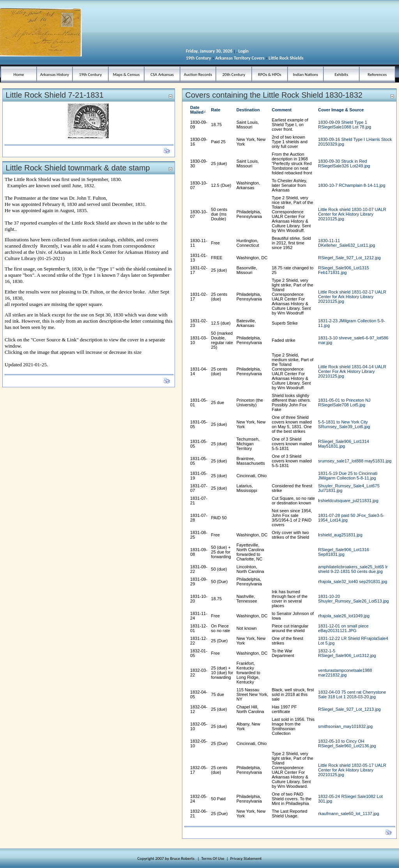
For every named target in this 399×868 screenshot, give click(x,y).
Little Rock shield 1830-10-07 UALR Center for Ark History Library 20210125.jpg (352, 214)
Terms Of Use (213, 858)
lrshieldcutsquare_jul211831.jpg (348, 501)
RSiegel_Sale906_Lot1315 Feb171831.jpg (343, 270)
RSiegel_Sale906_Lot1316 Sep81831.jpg (343, 552)
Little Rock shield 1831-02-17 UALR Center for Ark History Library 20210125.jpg (352, 297)
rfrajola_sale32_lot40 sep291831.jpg (352, 582)
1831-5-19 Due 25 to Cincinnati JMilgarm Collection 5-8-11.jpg (348, 476)
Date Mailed (199, 110)
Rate (216, 110)
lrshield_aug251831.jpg (340, 535)
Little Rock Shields (286, 58)
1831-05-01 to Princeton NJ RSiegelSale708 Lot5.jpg (344, 402)
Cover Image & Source (341, 110)
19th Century (199, 58)
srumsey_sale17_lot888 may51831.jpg (355, 461)
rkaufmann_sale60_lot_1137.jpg (349, 814)
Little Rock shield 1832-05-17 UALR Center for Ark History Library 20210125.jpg (352, 770)
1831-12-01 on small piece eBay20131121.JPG (343, 628)
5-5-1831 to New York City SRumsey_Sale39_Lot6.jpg (344, 424)
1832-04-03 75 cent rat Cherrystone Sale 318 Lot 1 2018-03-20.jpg (352, 694)
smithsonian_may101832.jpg (345, 726)
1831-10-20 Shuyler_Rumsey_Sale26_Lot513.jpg (353, 599)
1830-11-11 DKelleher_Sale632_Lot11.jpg (346, 243)
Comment (282, 110)
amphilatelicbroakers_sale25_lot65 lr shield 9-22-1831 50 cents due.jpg (353, 569)
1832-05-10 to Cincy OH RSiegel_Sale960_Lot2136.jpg (347, 743)
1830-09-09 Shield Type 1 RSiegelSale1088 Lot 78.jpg (344, 125)
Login (244, 51)
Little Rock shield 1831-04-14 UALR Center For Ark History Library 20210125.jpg (352, 371)
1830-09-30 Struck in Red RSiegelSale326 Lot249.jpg (344, 163)
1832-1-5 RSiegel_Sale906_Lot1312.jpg (347, 653)
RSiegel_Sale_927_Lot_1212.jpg (349, 258)
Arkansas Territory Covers (240, 58)
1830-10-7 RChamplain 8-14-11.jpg (351, 185)
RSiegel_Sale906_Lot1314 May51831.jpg (343, 444)
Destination (248, 110)
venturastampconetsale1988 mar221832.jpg (345, 673)
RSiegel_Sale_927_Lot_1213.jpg (349, 709)
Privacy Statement (246, 858)
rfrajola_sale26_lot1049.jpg (344, 616)
